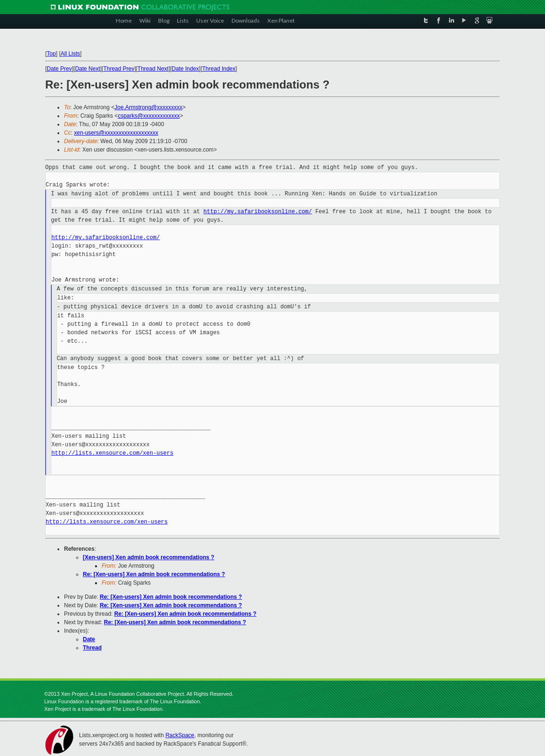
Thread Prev (119, 69)
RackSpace (180, 735)
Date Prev (59, 69)
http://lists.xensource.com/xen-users (112, 453)
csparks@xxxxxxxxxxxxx (149, 116)
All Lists (70, 54)
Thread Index (219, 69)
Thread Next (153, 69)
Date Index (185, 69)
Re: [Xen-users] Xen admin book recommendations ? (154, 574)
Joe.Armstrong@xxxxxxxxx (148, 107)
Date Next (87, 69)
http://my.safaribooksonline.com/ (257, 212)
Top (51, 54)
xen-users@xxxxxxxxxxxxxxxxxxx (116, 133)
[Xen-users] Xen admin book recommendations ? (148, 557)
